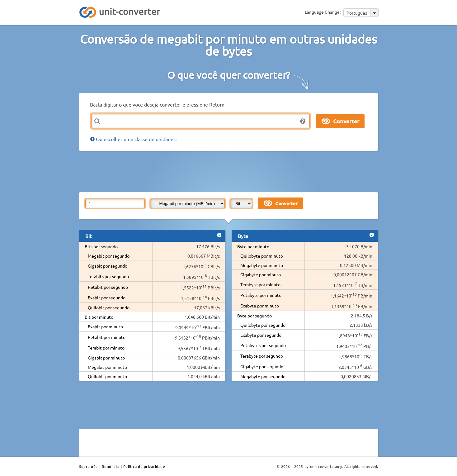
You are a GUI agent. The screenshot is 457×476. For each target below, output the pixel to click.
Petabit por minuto (107, 337)
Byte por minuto (253, 246)
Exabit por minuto (105, 326)
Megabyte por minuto (262, 265)
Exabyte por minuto (260, 306)
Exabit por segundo (107, 297)
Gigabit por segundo (108, 266)
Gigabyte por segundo (262, 366)
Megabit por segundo (109, 256)
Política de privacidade (144, 466)
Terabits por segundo (108, 276)
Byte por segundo (254, 316)
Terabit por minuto (106, 348)
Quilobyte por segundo (263, 325)
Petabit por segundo (108, 287)
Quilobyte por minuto (262, 256)
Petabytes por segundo (263, 345)
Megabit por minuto (107, 367)
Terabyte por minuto (260, 284)
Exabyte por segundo (261, 335)
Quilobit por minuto (107, 376)
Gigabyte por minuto (261, 274)
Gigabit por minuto (106, 358)
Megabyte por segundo (263, 376)
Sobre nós (88, 466)
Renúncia (110, 466)
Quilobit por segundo (109, 307)
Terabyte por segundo (262, 356)
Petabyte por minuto (261, 295)
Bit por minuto (99, 317)
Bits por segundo (101, 246)
